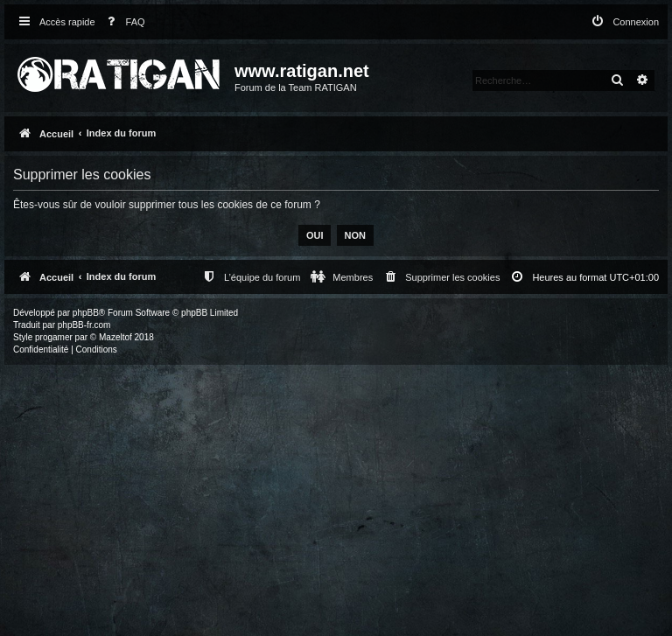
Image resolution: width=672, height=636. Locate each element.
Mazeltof (115, 337)
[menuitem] (122, 22)
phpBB (86, 313)
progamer (54, 337)
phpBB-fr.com (84, 325)
